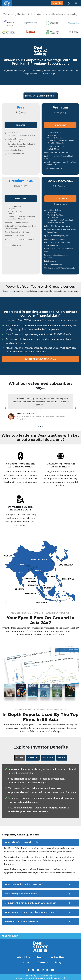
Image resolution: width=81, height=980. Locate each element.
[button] (69, 3)
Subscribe (57, 3)
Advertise (57, 957)
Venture (62, 757)
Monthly (30, 96)
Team (40, 957)
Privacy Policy (31, 976)
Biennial (51, 96)
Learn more (60, 204)
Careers (43, 962)
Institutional (48, 757)
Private (20, 757)
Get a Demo (60, 198)
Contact (25, 962)
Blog (58, 962)
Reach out (7, 291)
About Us (23, 957)
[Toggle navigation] (76, 3)
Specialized (33, 757)
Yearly (41, 96)
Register (21, 125)
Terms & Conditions (48, 976)
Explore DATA (41, 359)
